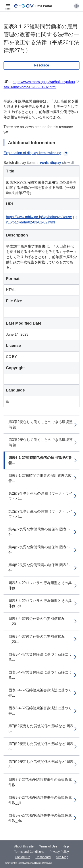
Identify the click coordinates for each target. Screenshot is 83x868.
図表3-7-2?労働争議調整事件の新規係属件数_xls (40, 818)
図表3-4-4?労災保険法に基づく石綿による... (40, 657)
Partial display (51, 163)
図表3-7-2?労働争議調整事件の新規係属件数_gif (40, 800)
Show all (68, 163)
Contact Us (22, 857)
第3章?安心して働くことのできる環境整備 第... (41, 425)
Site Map (62, 857)
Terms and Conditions (29, 852)
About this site (24, 846)
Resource (41, 65)
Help (66, 846)
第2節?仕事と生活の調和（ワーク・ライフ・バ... (41, 496)
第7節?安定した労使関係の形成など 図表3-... (41, 729)
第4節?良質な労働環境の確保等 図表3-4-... (39, 532)
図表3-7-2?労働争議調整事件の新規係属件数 (40, 782)
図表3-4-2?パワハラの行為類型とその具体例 (40, 585)
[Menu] (8, 6)
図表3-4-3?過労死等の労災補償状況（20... (37, 621)
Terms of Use (48, 846)
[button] (76, 6)
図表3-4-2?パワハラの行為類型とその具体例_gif (40, 603)
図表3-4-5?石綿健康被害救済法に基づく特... (40, 693)
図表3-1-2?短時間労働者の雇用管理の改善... (40, 460)
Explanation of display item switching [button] (36, 153)
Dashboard (43, 857)
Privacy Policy (59, 852)
